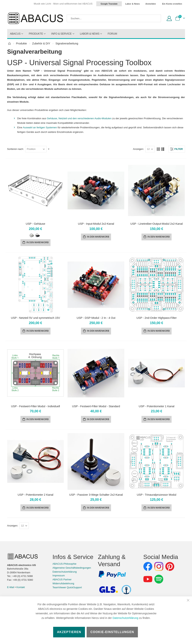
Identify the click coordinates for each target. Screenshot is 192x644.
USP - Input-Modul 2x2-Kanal (96, 224)
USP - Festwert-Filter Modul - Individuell (35, 407)
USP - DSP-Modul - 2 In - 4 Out (96, 318)
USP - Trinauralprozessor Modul (157, 496)
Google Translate (109, 4)
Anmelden (151, 4)
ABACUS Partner (62, 581)
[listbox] (35, 235)
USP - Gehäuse (35, 224)
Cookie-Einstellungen (112, 632)
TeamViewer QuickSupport (67, 589)
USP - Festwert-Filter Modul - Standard (96, 407)
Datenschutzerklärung (125, 618)
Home (9, 43)
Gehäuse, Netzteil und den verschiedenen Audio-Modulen (83, 118)
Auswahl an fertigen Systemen (42, 128)
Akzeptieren (69, 632)
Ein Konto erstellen (172, 4)
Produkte (22, 43)
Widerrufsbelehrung (63, 585)
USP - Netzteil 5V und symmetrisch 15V (35, 318)
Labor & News (133, 4)
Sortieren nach (15, 149)
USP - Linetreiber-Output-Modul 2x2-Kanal (156, 224)
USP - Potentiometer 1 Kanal (156, 407)
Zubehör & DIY (41, 43)
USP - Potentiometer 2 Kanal (35, 496)
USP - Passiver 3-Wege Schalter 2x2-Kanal (96, 496)
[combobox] (114, 18)
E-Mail (11, 589)
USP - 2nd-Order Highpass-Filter (157, 318)
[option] (32, 236)
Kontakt (21, 589)
